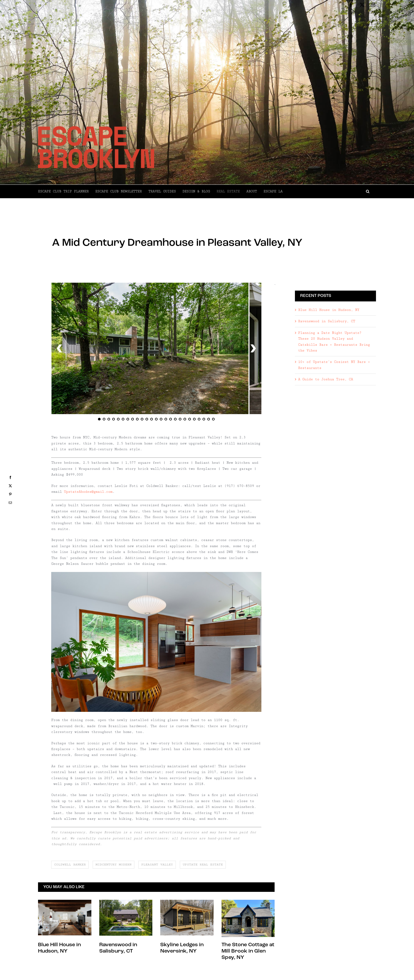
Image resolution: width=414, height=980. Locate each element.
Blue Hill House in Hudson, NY (329, 337)
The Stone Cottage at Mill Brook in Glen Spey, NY (248, 951)
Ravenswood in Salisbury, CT (327, 348)
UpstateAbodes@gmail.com (88, 492)
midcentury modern (114, 865)
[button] (329, 191)
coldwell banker (70, 865)
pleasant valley (157, 865)
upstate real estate (203, 865)
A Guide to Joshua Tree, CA (326, 406)
